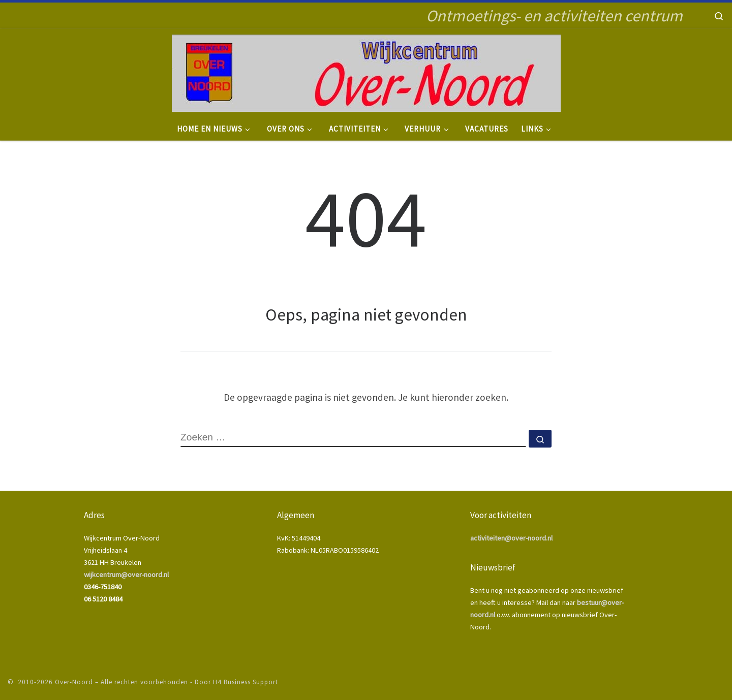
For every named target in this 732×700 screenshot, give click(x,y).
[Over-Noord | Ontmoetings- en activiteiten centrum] (366, 72)
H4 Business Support (246, 682)
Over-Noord (74, 682)
